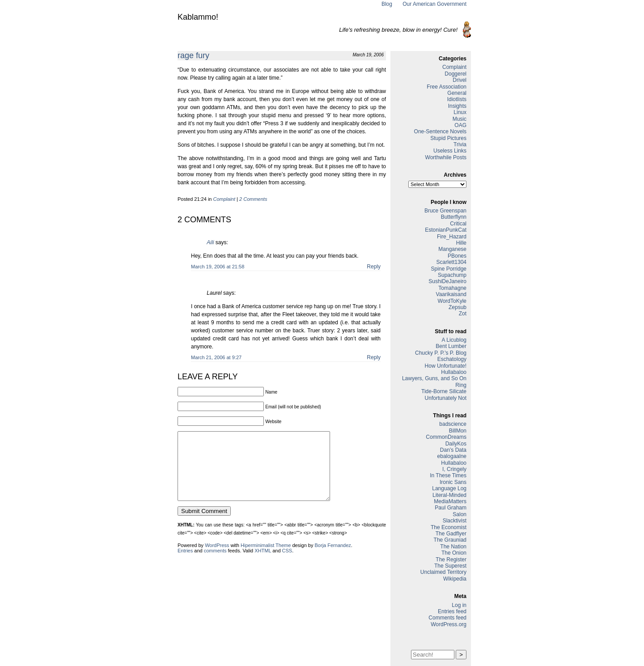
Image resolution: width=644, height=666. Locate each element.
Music (460, 119)
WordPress (217, 559)
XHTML (263, 564)
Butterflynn (454, 217)
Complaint (225, 199)
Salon (460, 514)
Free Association (447, 87)
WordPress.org (449, 624)
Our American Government (434, 4)
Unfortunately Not (446, 398)
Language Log (449, 488)
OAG (460, 125)
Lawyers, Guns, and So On (434, 378)
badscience (453, 424)
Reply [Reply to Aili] (374, 267)
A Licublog (454, 340)
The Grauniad (450, 540)
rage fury (193, 55)
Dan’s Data (453, 450)
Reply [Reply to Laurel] (374, 357)
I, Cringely (454, 469)
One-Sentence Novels (440, 132)
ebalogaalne (452, 456)
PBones (457, 256)
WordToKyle (452, 301)
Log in (459, 605)
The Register (451, 560)
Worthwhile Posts (446, 157)
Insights (457, 106)
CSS (287, 564)
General (457, 93)
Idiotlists (457, 99)
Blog (387, 4)
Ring (461, 385)
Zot (463, 314)
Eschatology (452, 359)
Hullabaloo (454, 372)
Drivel (460, 80)
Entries (185, 564)
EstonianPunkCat (446, 230)
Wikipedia (455, 579)
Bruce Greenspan (445, 211)
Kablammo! (198, 17)
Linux (460, 112)
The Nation (453, 547)
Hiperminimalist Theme (266, 559)
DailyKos (456, 444)
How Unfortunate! (446, 366)
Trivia (460, 144)
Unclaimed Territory (443, 572)
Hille (461, 243)
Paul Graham (451, 508)
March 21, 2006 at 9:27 (216, 357)
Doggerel (455, 74)
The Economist (449, 527)
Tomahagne (452, 288)
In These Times (448, 475)
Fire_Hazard (452, 237)
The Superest (450, 566)
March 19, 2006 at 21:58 (218, 267)
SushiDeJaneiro (447, 281)
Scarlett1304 (451, 262)
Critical (458, 224)
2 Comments (253, 199)
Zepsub (458, 307)
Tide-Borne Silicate (444, 391)
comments (215, 564)
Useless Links (450, 151)
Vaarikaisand (451, 294)
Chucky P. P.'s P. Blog (441, 353)
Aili (210, 242)
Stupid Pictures (448, 138)
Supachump (452, 275)
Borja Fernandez (333, 559)
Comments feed (447, 618)
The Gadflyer (451, 534)
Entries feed (452, 611)
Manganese (452, 249)
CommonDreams (446, 437)
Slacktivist (455, 521)
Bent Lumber (451, 346)
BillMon (458, 431)
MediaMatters (450, 501)
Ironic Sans (453, 482)
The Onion (454, 553)
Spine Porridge (449, 269)
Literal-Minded (449, 495)
